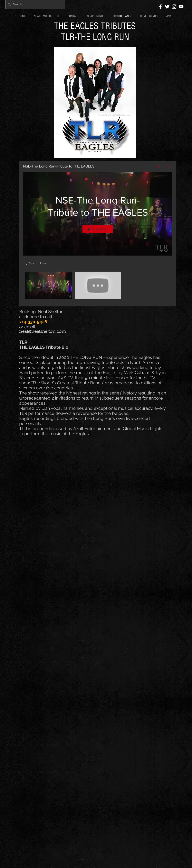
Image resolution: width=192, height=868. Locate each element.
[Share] (159, 167)
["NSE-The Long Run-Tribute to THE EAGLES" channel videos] (98, 286)
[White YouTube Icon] (181, 7)
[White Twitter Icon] (167, 7)
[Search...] (35, 4)
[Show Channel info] (168, 167)
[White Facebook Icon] (160, 7)
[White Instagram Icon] (174, 7)
